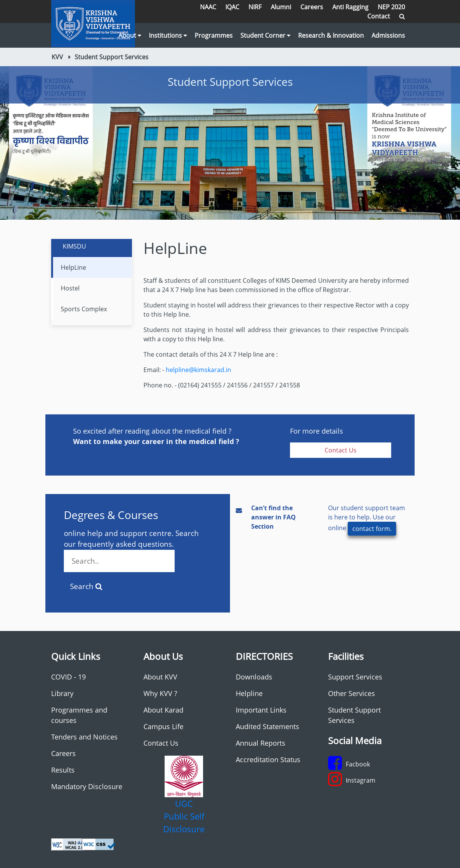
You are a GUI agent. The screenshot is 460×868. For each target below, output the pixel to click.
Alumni (281, 7)
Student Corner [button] (265, 35)
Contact (379, 16)
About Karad (163, 710)
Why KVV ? (160, 693)
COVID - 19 (68, 677)
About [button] (130, 35)
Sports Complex (84, 309)
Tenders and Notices (84, 737)
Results (63, 770)
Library (62, 693)
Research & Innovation (331, 35)
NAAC (208, 7)
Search (86, 586)
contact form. (372, 529)
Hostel (70, 288)
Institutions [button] (168, 35)
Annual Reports (261, 743)
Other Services (352, 693)
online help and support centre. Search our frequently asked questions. (131, 550)
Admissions (388, 35)
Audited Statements (267, 726)
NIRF (255, 7)
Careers (312, 7)
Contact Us (341, 450)
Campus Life (163, 726)
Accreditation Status (268, 759)
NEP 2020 (391, 7)
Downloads (254, 677)
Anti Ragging (350, 7)
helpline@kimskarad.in (198, 370)
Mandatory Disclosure (87, 786)
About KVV (160, 677)
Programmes (214, 35)
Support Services (355, 677)
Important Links (261, 710)
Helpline (249, 693)
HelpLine (73, 267)
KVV (57, 57)
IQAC (232, 7)
